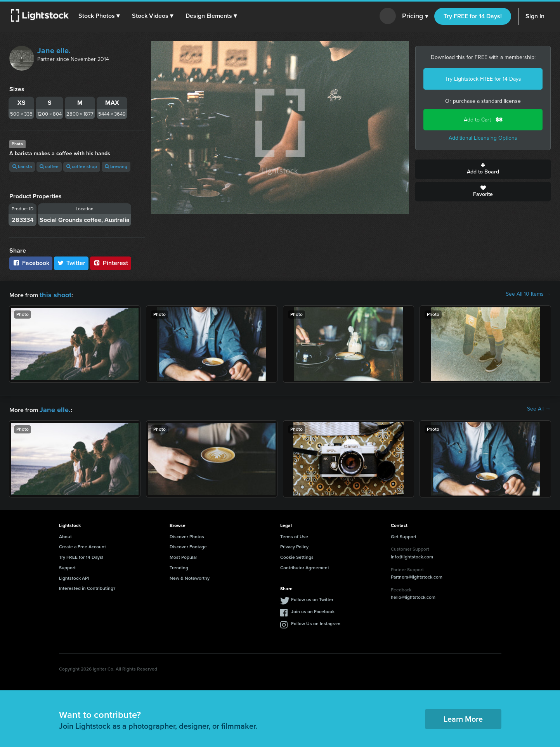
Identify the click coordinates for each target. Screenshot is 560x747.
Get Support (404, 534)
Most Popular (183, 555)
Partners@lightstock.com (417, 575)
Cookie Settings (297, 555)
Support (67, 565)
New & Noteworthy (190, 576)
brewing (116, 166)
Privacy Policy (294, 544)
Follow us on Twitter (312, 597)
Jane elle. (54, 50)
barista (22, 166)
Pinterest (111, 263)
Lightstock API (74, 576)
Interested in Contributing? (87, 586)
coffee (49, 166)
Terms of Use (294, 534)
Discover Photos (187, 534)
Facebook (31, 263)
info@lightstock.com (412, 555)
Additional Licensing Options (483, 138)
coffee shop (82, 166)
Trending (179, 565)
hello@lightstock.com (413, 595)
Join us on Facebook (313, 609)
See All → (539, 408)
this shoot (53, 294)
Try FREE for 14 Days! (473, 16)
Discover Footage (188, 544)
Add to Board (483, 169)
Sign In (535, 16)
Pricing (415, 16)
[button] (101, 16)
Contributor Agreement (305, 565)
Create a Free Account (82, 544)
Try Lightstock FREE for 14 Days (483, 79)
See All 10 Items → (528, 294)
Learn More (463, 717)
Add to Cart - (483, 120)
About (65, 534)
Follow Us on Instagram (316, 621)
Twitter (71, 263)
